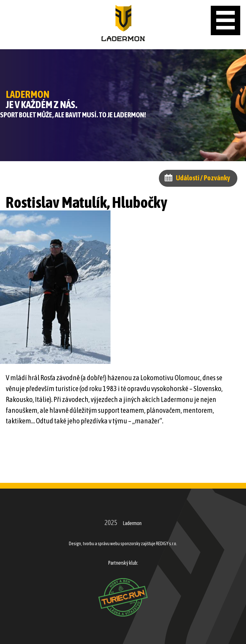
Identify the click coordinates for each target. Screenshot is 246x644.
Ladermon (132, 523)
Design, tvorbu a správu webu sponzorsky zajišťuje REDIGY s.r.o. (123, 544)
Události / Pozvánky (203, 178)
